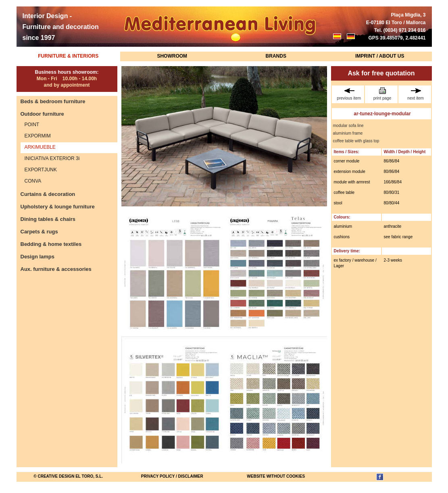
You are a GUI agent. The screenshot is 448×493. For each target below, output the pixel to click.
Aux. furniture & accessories (56, 269)
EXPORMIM (38, 136)
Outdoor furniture (42, 114)
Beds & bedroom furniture (53, 101)
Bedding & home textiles (51, 244)
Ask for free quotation (381, 73)
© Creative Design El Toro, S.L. (68, 476)
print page (382, 94)
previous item (349, 94)
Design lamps (38, 257)
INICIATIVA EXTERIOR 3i (52, 158)
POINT (32, 125)
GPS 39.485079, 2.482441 (397, 38)
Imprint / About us (380, 56)
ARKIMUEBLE (40, 147)
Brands (276, 56)
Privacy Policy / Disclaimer (172, 476)
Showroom (172, 56)
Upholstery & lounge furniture (58, 207)
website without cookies (276, 476)
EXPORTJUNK (41, 170)
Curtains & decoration (48, 194)
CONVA (33, 181)
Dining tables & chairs (48, 219)
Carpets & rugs (39, 232)
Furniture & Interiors (68, 56)
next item (416, 94)
